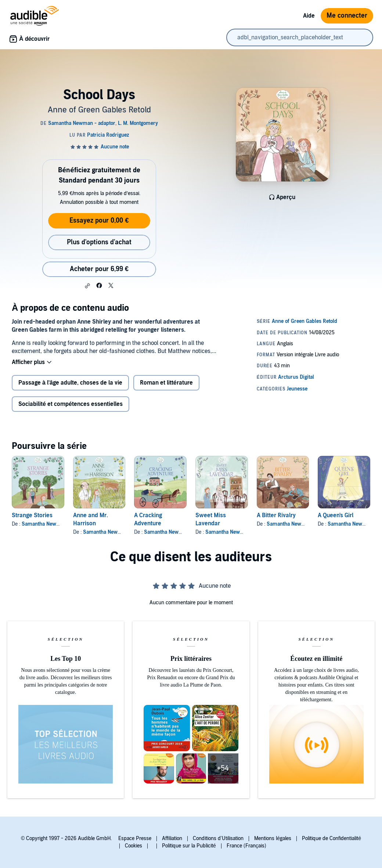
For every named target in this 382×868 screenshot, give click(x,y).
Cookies (134, 846)
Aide (309, 16)
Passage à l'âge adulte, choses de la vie (70, 383)
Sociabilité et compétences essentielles (71, 404)
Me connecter (347, 16)
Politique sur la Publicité (189, 846)
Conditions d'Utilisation (218, 838)
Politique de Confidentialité (331, 838)
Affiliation (172, 838)
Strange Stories (32, 515)
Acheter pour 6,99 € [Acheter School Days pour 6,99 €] (99, 269)
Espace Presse (135, 838)
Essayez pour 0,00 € (99, 221)
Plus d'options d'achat (99, 242)
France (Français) (246, 846)
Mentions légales (273, 838)
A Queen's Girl (336, 515)
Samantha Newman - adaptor (55, 524)
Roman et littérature (166, 383)
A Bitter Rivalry (276, 515)
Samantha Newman (105, 532)
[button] (87, 286)
